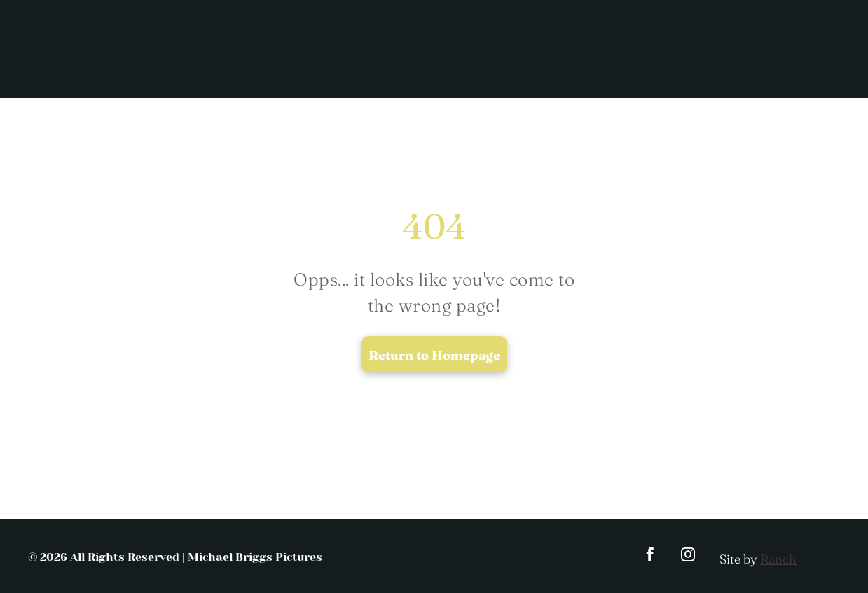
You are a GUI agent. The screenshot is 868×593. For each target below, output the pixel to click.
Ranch (778, 559)
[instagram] (688, 556)
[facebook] (650, 556)
